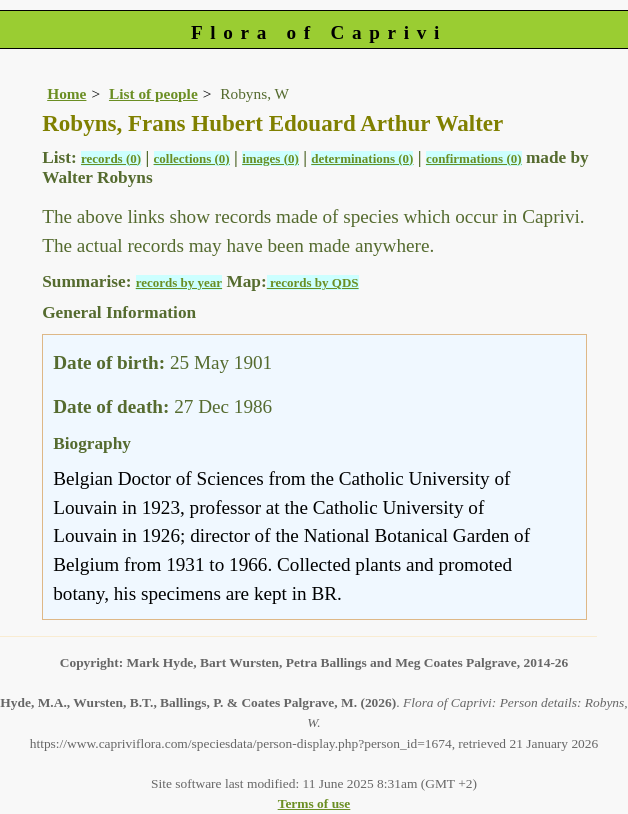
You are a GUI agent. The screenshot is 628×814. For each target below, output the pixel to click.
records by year (179, 282)
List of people (153, 93)
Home (66, 93)
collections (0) (192, 158)
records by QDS (313, 282)
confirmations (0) (474, 158)
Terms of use (314, 803)
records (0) (111, 158)
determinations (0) (362, 158)
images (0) (270, 158)
